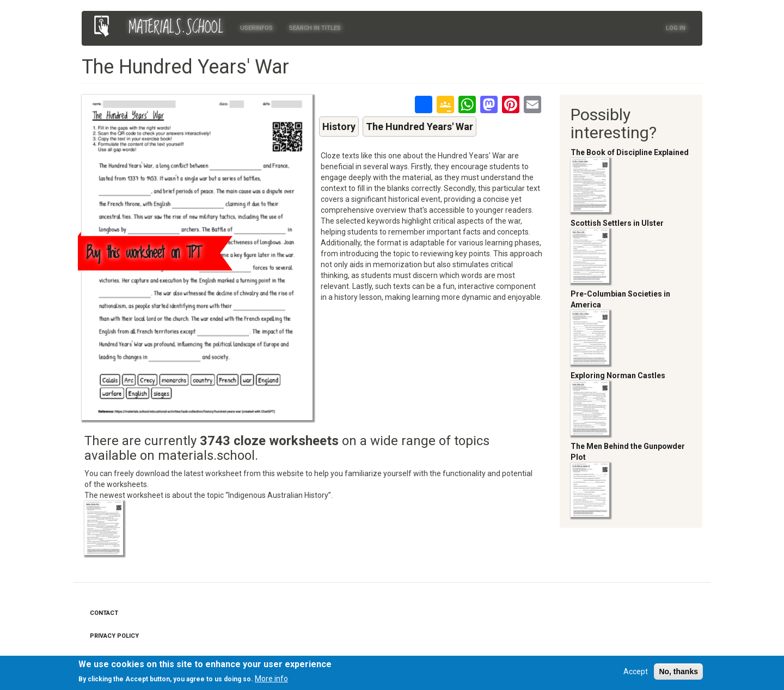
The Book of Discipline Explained (630, 152)
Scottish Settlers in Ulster (617, 223)
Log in (676, 28)
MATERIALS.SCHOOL (176, 28)
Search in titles (315, 28)
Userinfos (256, 28)
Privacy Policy (114, 636)
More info (271, 680)
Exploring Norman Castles (618, 375)
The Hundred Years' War (419, 127)
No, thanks (678, 673)
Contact (104, 613)
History (339, 127)
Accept (636, 673)
